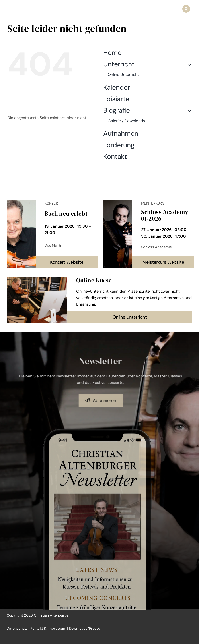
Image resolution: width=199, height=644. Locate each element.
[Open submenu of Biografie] (188, 110)
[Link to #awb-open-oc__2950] (186, 9)
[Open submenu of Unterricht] (188, 64)
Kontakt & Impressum (48, 628)
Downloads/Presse (85, 628)
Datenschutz (17, 628)
